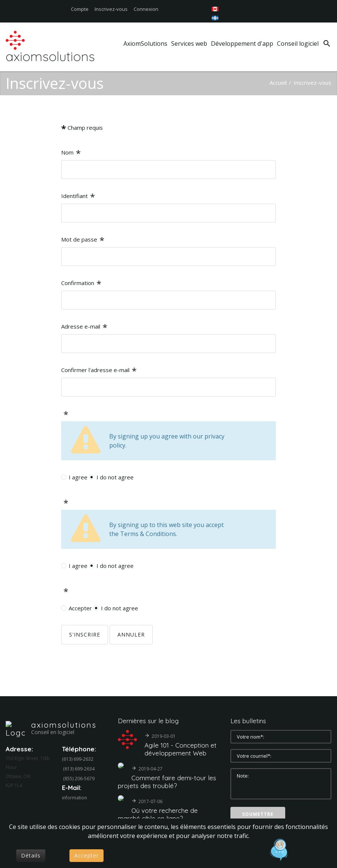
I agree (78, 477)
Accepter (80, 608)
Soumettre (258, 814)
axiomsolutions (64, 725)
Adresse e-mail (84, 327)
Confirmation (81, 284)
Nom (71, 153)
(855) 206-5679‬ (79, 779)
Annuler (131, 634)
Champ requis (82, 128)
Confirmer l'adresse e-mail (99, 371)
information (74, 798)
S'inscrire (85, 634)
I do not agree (115, 477)
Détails (31, 855)
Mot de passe (83, 240)
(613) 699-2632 (78, 759)
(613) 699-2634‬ (79, 769)
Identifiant (78, 197)
